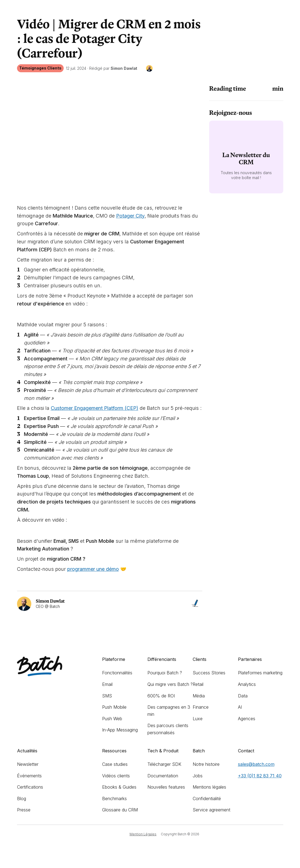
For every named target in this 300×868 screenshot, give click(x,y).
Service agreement (211, 810)
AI (240, 707)
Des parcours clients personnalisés (168, 729)
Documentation (163, 776)
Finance (201, 707)
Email (107, 684)
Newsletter (28, 764)
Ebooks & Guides (119, 787)
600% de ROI (161, 696)
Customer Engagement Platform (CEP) (95, 408)
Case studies (115, 764)
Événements (29, 776)
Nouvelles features (166, 787)
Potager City (130, 216)
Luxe (198, 719)
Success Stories (209, 673)
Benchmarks (114, 799)
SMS (107, 696)
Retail (198, 684)
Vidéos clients (116, 776)
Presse (24, 810)
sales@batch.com (256, 764)
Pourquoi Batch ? (165, 673)
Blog (22, 799)
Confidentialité (207, 799)
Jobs (198, 776)
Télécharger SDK (164, 764)
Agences (247, 719)
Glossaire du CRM (120, 810)
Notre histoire (206, 764)
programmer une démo (93, 569)
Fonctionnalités (117, 673)
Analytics (247, 684)
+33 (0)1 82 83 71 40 (260, 776)
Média (199, 696)
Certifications (30, 787)
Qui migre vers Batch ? (170, 684)
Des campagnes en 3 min (169, 711)
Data (243, 696)
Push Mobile (114, 707)
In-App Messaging (120, 730)
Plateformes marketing (260, 673)
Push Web (112, 719)
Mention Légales (143, 834)
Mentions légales (209, 787)
